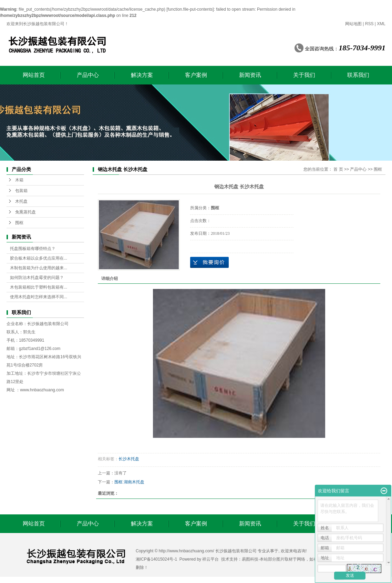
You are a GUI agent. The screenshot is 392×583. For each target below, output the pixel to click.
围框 (19, 223)
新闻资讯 (250, 75)
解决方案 (142, 75)
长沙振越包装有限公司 (48, 324)
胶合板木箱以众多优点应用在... (39, 258)
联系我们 (358, 75)
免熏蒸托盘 (25, 212)
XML (381, 24)
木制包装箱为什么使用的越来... (39, 268)
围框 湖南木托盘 (129, 482)
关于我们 (304, 75)
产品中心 (88, 75)
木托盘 (21, 201)
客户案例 (196, 75)
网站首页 (34, 75)
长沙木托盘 (129, 459)
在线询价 (209, 262)
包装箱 (21, 191)
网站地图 (353, 24)
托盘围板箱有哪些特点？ (33, 249)
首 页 (338, 169)
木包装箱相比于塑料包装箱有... (39, 287)
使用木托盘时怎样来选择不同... (39, 297)
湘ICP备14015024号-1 (156, 559)
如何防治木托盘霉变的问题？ (37, 278)
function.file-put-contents (190, 9)
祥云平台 (210, 559)
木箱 (19, 180)
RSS (369, 24)
